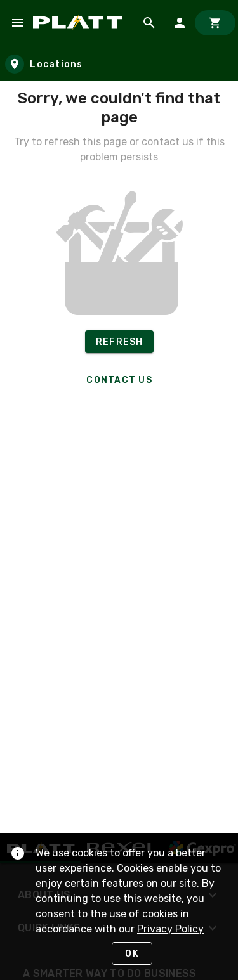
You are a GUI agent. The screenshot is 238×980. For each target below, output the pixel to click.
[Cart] (215, 23)
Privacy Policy (170, 929)
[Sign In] (180, 23)
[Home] (80, 23)
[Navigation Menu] (18, 23)
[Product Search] (149, 23)
